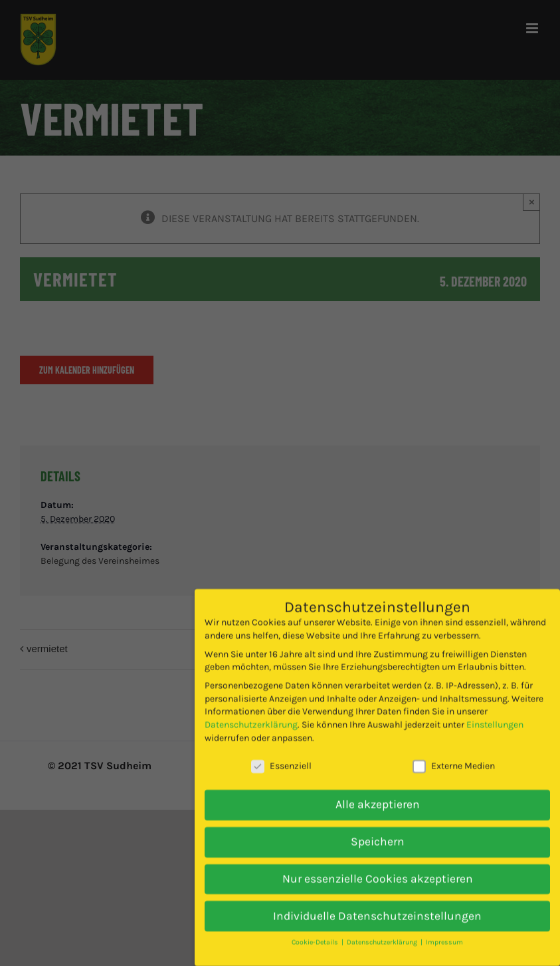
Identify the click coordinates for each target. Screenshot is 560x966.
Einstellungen (495, 710)
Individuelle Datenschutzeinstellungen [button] (377, 901)
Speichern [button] (378, 826)
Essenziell (281, 752)
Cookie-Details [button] (316, 928)
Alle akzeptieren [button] (378, 790)
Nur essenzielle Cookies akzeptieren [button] (378, 864)
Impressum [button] (444, 928)
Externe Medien (454, 752)
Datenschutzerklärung (251, 710)
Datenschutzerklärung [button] (383, 928)
